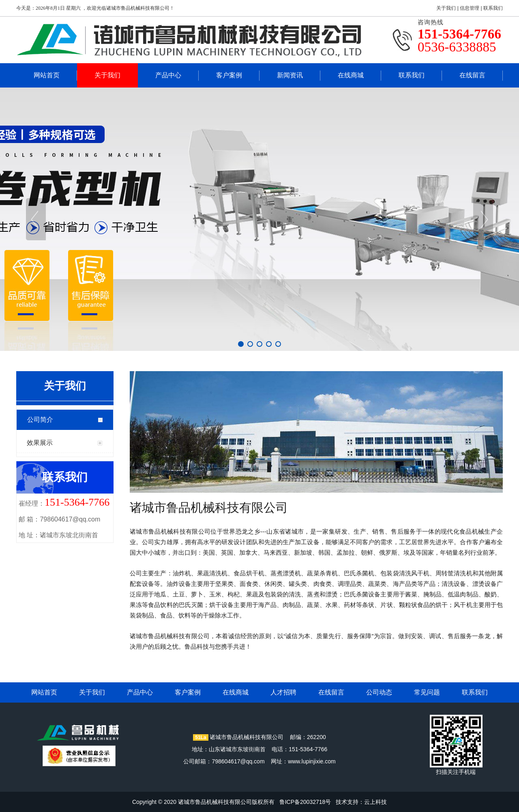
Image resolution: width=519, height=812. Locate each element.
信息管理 (470, 8)
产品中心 (168, 75)
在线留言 (472, 75)
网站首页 (47, 75)
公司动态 (379, 692)
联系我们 (493, 8)
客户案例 (229, 75)
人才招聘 (283, 692)
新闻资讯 (290, 75)
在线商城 (351, 75)
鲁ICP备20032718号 (305, 802)
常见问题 (427, 692)
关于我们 (446, 8)
